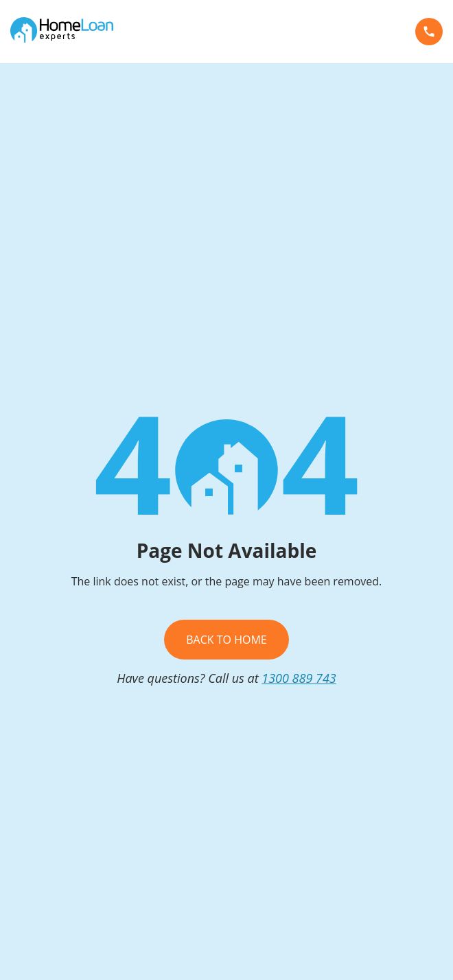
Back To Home (226, 640)
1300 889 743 (299, 678)
